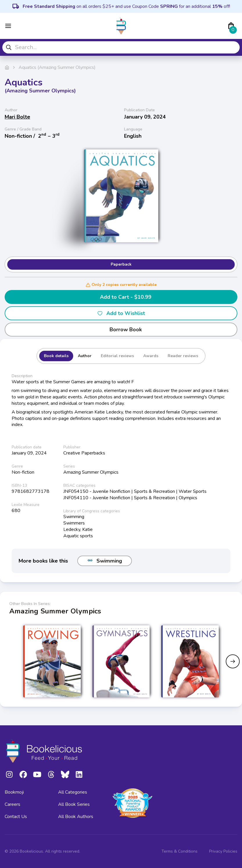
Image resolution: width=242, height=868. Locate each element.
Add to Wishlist (121, 313)
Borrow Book (121, 330)
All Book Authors (76, 817)
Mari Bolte (17, 117)
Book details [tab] (56, 356)
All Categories (73, 792)
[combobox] (121, 47)
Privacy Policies (223, 851)
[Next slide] (233, 661)
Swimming (105, 561)
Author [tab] (85, 356)
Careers (12, 804)
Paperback (121, 264)
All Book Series (74, 804)
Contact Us (16, 817)
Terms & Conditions (180, 851)
